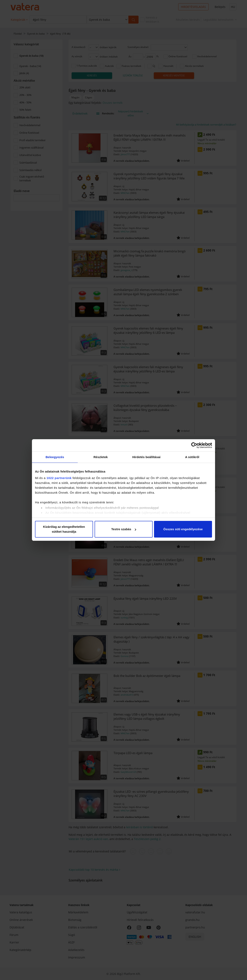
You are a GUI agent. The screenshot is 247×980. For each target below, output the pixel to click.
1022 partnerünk (59, 478)
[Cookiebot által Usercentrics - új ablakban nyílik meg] (194, 445)
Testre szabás (124, 529)
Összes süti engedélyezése (183, 529)
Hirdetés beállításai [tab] (146, 457)
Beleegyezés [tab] (55, 457)
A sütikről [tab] (192, 457)
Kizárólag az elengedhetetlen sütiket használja (64, 529)
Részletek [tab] (101, 457)
